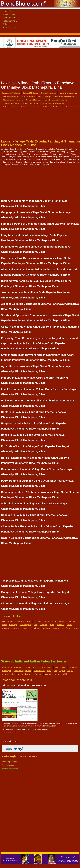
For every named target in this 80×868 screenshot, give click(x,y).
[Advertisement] (40, 64)
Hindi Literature (9, 18)
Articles (6, 24)
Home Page (8, 11)
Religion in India (10, 21)
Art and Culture (9, 27)
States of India (9, 14)
